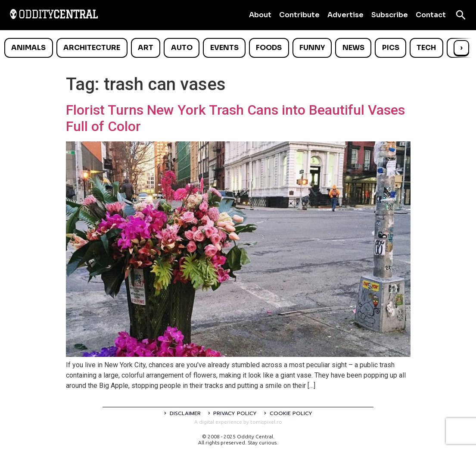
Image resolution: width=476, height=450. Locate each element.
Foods (269, 48)
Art (146, 48)
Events (224, 48)
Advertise (345, 15)
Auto (182, 48)
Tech (426, 48)
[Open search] (461, 15)
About (260, 15)
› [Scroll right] (461, 48)
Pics (391, 48)
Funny (312, 48)
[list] (238, 48)
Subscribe (390, 15)
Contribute (299, 15)
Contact (431, 15)
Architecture (92, 48)
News (353, 48)
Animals (28, 48)
